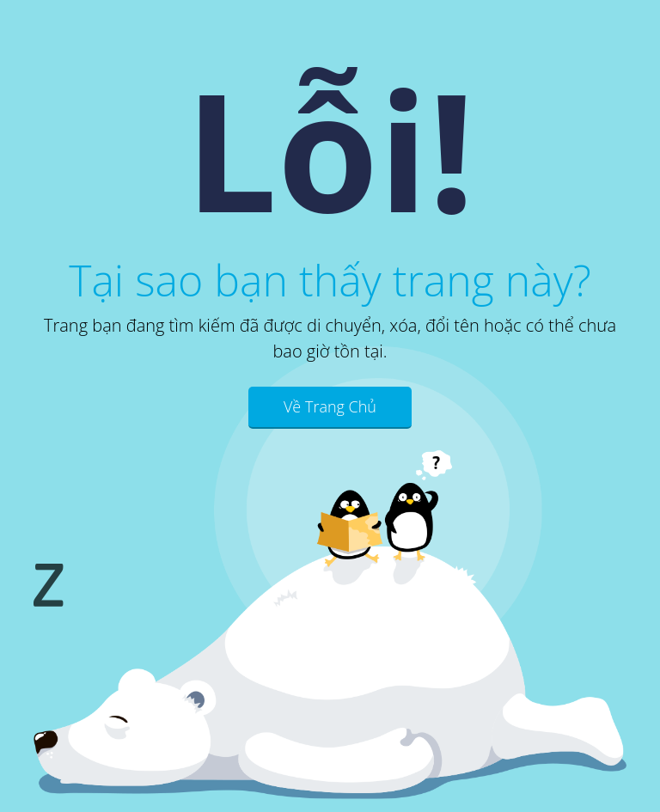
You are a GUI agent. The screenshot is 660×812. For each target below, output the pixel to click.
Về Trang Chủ (330, 406)
